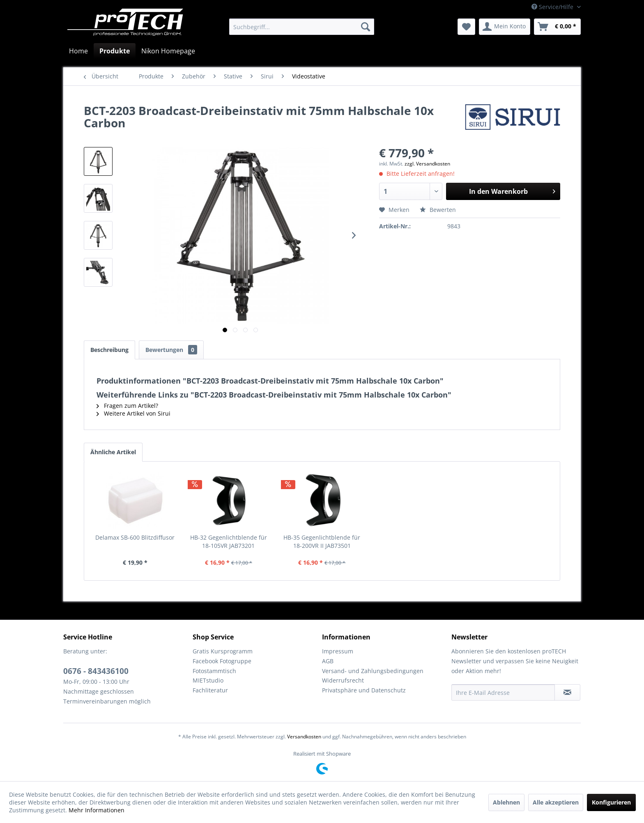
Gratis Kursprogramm (223, 651)
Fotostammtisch (214, 671)
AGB (328, 661)
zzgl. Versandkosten (427, 164)
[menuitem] (302, 27)
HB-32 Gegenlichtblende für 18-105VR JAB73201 (229, 541)
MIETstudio (208, 680)
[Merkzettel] (466, 27)
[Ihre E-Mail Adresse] (503, 692)
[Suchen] (366, 27)
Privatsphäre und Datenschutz (364, 690)
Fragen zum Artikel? (127, 406)
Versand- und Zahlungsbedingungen (373, 671)
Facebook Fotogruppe (222, 661)
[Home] (78, 51)
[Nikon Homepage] (168, 51)
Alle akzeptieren (556, 802)
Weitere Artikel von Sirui (133, 413)
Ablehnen (506, 802)
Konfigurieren (611, 802)
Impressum (338, 651)
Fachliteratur (210, 690)
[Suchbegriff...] (302, 27)
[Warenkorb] (557, 27)
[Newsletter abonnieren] (567, 692)
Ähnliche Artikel (113, 452)
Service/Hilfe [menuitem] (553, 7)
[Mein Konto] (505, 27)
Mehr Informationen (97, 810)
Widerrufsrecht (343, 680)
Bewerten (438, 210)
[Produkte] (115, 51)
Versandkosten (304, 737)
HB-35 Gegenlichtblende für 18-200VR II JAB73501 (322, 541)
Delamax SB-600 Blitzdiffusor (135, 537)
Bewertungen (171, 350)
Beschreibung (109, 350)
